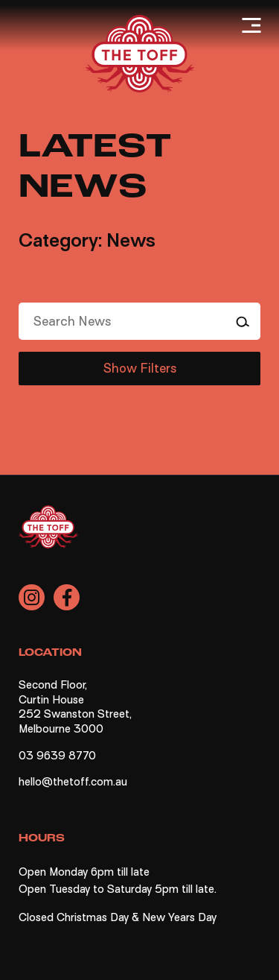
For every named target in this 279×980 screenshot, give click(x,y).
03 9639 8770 (57, 756)
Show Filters (140, 369)
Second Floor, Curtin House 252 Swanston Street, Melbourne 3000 (75, 707)
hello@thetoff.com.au (73, 782)
